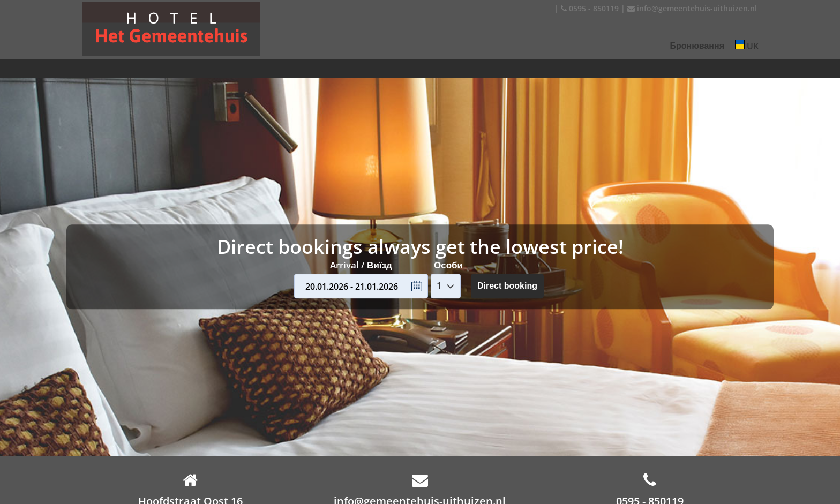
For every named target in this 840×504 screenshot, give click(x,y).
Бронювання (697, 46)
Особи (448, 265)
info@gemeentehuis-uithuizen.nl (692, 8)
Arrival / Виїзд (361, 265)
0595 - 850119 (590, 8)
